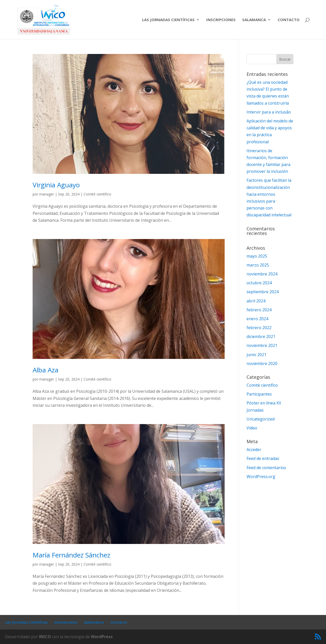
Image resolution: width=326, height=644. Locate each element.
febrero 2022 (259, 328)
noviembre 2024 (262, 274)
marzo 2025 (258, 265)
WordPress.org (261, 477)
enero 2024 (257, 319)
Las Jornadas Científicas (168, 20)
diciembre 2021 (261, 337)
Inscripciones (221, 20)
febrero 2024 (259, 310)
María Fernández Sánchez (71, 555)
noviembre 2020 (262, 363)
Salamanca (254, 20)
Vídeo (252, 428)
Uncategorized (261, 419)
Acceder (254, 450)
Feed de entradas (263, 458)
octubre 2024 (259, 283)
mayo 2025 (257, 256)
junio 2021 (256, 355)
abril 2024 (256, 301)
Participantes (259, 394)
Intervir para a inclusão (269, 112)
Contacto (289, 20)
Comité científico (97, 194)
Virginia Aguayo (56, 185)
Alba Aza (45, 370)
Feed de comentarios (266, 468)
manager (47, 194)
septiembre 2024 (263, 292)
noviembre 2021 (262, 345)
